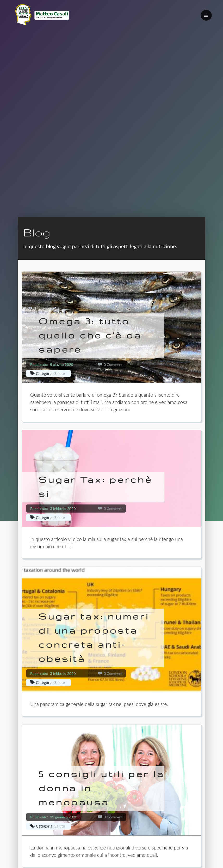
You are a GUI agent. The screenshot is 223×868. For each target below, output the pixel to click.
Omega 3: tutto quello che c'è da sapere (90, 335)
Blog (37, 232)
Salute (60, 373)
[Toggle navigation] (206, 15)
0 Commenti (111, 364)
